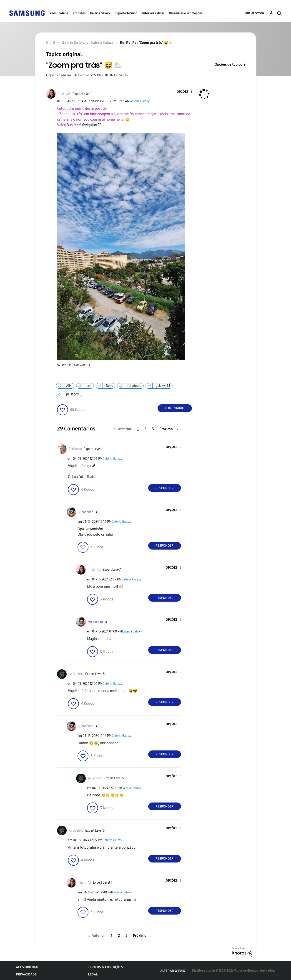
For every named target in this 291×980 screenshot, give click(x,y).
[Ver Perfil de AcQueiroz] (76, 674)
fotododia (134, 386)
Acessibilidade (29, 967)
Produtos (79, 13)
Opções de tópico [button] (228, 64)
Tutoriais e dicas (153, 13)
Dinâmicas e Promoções (186, 13)
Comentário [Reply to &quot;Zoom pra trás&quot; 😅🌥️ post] (175, 408)
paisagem (73, 394)
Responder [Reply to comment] (164, 488)
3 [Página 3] (153, 429)
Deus (109, 386)
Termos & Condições (106, 967)
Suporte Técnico (126, 13)
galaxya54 (163, 386)
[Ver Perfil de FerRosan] (75, 449)
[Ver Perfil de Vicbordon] (86, 512)
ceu (89, 386)
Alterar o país (173, 971)
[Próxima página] (169, 429)
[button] (184, 92)
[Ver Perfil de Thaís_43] (64, 94)
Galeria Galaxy (100, 13)
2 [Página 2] (145, 429)
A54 (69, 386)
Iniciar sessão (255, 13)
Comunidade (59, 13)
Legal (93, 974)
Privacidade (26, 974)
